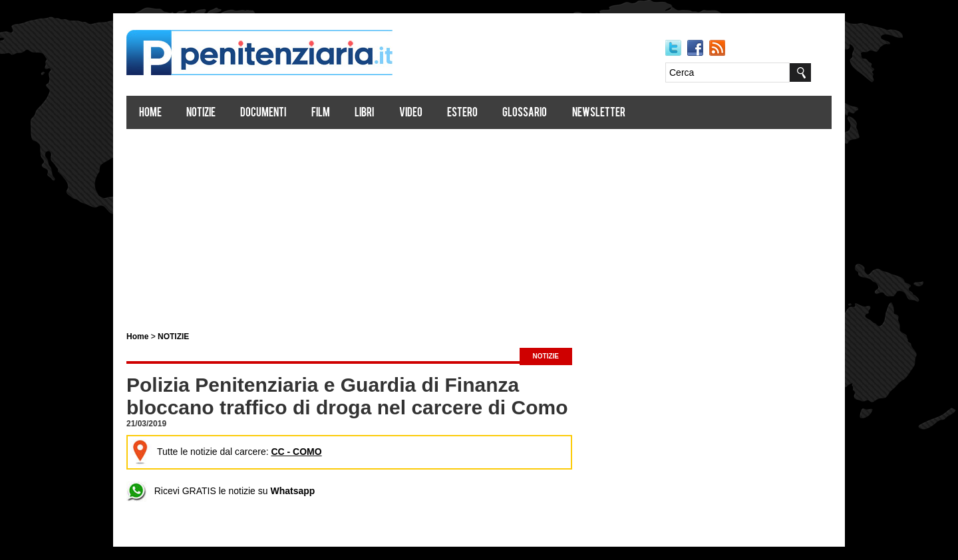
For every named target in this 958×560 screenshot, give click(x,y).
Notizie (201, 113)
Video (411, 113)
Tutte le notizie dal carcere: (226, 452)
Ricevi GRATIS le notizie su (221, 491)
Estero (462, 113)
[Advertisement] (479, 225)
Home (150, 113)
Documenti (263, 113)
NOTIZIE (173, 337)
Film (321, 113)
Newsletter (599, 113)
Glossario (525, 113)
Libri (364, 113)
